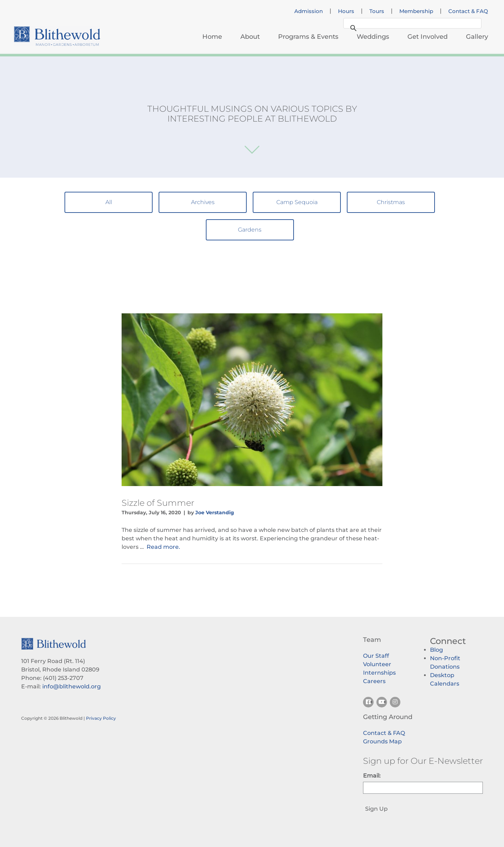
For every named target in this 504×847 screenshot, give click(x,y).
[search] (411, 24)
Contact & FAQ (468, 11)
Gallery (477, 37)
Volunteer (377, 664)
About (250, 37)
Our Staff (376, 656)
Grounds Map (382, 741)
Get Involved (428, 37)
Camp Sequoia (297, 202)
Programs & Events (308, 37)
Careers (374, 681)
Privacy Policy (101, 718)
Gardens (250, 230)
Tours (377, 11)
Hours (346, 11)
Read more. (163, 547)
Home (212, 37)
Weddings (373, 37)
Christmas (391, 202)
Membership (416, 11)
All (109, 202)
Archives (203, 202)
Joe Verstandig (215, 513)
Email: (372, 776)
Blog (437, 650)
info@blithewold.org (72, 686)
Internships (379, 673)
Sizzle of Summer (158, 503)
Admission (309, 11)
